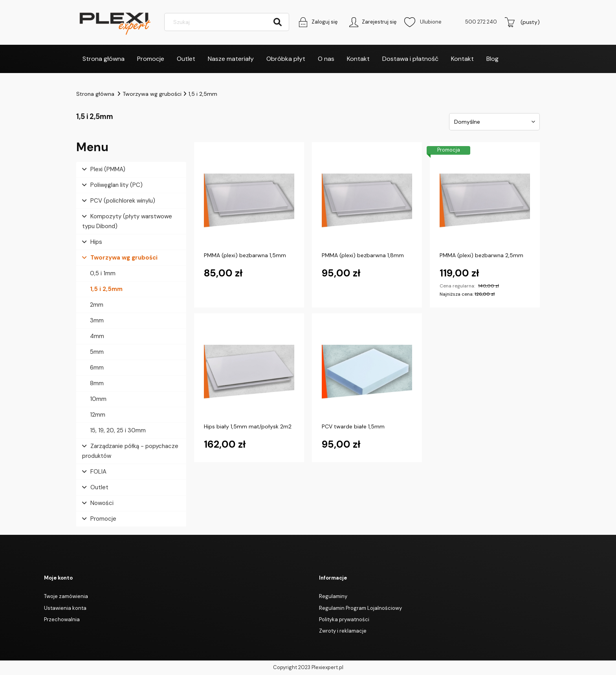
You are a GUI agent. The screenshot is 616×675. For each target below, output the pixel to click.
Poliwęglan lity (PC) (116, 185)
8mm (97, 384)
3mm (97, 321)
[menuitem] (104, 59)
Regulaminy (333, 597)
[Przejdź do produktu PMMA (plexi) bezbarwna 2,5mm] (485, 201)
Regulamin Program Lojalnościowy (360, 608)
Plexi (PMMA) (108, 170)
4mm (97, 337)
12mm (98, 415)
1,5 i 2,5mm (106, 289)
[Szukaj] (277, 23)
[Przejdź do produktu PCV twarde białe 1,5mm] (367, 373)
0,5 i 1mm (103, 274)
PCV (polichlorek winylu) (123, 201)
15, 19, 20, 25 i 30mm (118, 431)
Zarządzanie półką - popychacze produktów (130, 451)
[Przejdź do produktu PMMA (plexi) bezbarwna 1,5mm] (249, 201)
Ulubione (423, 23)
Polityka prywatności (344, 620)
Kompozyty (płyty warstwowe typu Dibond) (127, 222)
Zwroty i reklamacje (343, 632)
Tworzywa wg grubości (124, 258)
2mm (97, 305)
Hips (96, 242)
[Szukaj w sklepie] (228, 23)
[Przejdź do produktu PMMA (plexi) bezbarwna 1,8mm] (367, 201)
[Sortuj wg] (494, 122)
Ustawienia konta (65, 608)
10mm (98, 399)
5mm (97, 352)
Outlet (99, 488)
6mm (97, 368)
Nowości (102, 503)
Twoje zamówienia (66, 597)
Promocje (103, 519)
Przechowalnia (62, 620)
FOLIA (98, 472)
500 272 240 (481, 23)
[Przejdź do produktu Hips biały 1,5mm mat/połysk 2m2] (249, 373)
